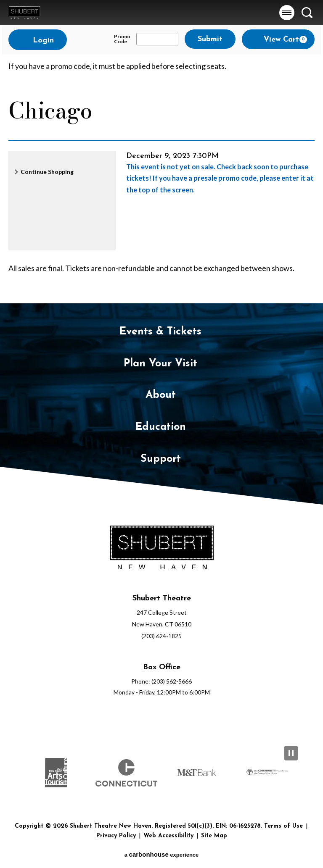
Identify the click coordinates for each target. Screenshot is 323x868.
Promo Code (122, 39)
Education (161, 427)
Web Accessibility (168, 836)
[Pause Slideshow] (291, 753)
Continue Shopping (47, 172)
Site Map (214, 836)
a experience (162, 854)
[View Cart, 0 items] (278, 39)
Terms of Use (283, 826)
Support (161, 459)
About (161, 395)
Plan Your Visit (160, 364)
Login (38, 40)
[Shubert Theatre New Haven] (161, 549)
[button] (287, 13)
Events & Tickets (160, 332)
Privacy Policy (116, 836)
